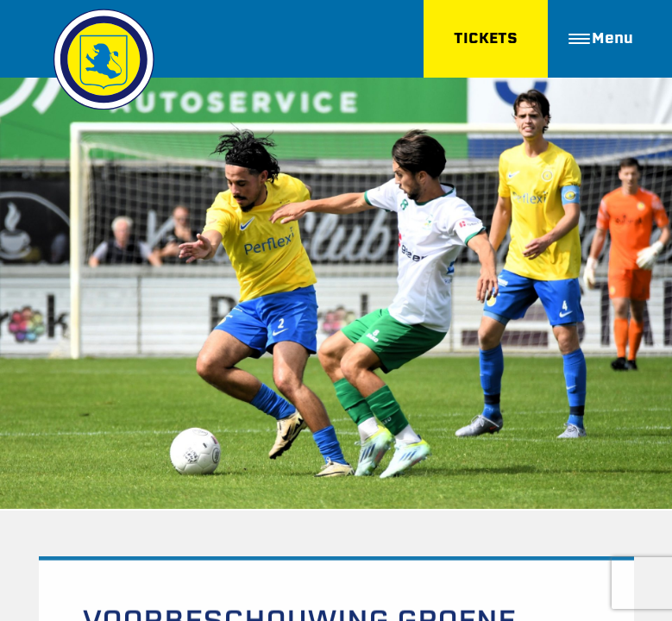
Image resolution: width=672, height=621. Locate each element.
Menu (601, 38)
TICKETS (486, 38)
